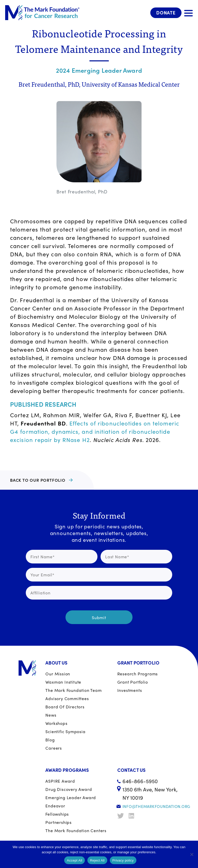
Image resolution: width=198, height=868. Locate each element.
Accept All (75, 860)
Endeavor (55, 806)
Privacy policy (123, 860)
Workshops (56, 723)
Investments (130, 690)
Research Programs (138, 674)
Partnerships (59, 822)
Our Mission (58, 674)
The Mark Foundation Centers (76, 830)
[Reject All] (192, 854)
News (51, 715)
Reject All (97, 860)
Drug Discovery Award (69, 789)
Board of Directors (65, 707)
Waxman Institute (63, 682)
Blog (50, 740)
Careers (54, 748)
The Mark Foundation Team (73, 690)
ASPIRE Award (60, 781)
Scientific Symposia (65, 731)
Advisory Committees (67, 698)
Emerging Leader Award (71, 797)
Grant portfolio (133, 682)
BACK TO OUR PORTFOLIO (38, 480)
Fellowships (57, 814)
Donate (166, 13)
